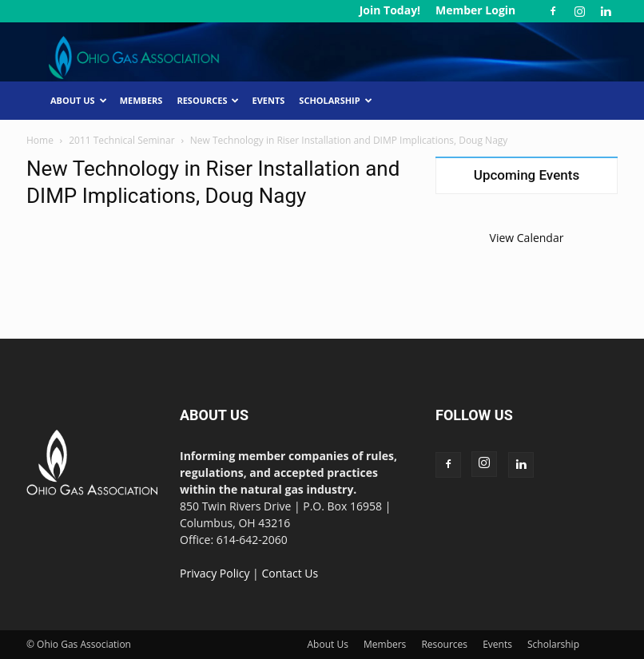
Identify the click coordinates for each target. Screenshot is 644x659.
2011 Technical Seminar (121, 140)
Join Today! (390, 10)
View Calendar (527, 238)
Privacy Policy (215, 573)
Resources (208, 100)
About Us (79, 100)
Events (268, 100)
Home (40, 140)
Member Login (475, 10)
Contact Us (290, 573)
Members (141, 100)
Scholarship (335, 100)
